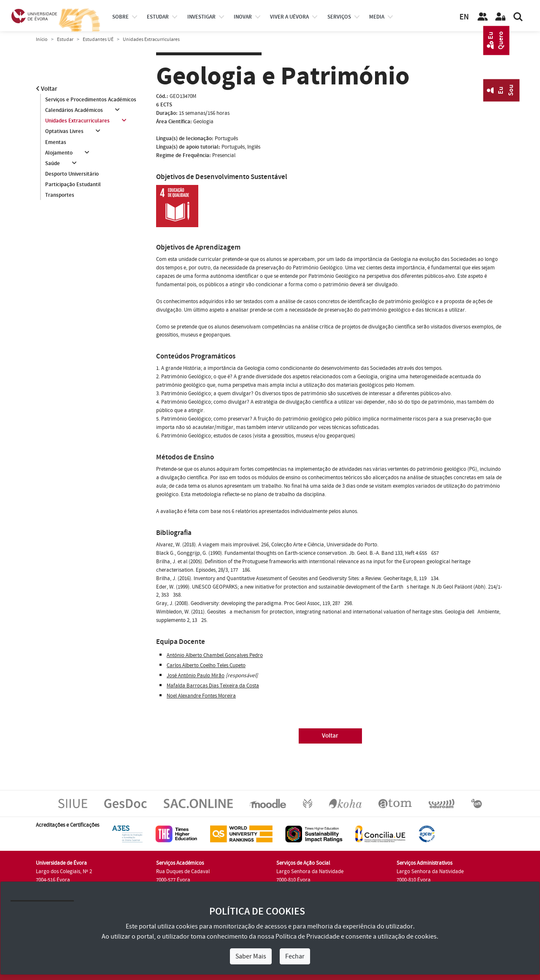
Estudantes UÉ (98, 39)
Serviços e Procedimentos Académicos (91, 100)
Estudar (65, 39)
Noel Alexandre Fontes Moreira (201, 696)
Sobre (120, 17)
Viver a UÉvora (289, 17)
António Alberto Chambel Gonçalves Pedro (215, 655)
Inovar (243, 17)
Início (42, 39)
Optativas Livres (64, 132)
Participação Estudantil (73, 185)
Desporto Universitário (72, 174)
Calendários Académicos (74, 110)
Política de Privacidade (308, 937)
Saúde (53, 163)
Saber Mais (251, 956)
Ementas (56, 142)
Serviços (339, 17)
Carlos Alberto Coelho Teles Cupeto (206, 665)
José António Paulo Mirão (196, 676)
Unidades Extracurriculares (77, 121)
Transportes (60, 195)
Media (377, 17)
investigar (201, 17)
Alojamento (59, 153)
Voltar (47, 89)
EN (464, 17)
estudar (158, 17)
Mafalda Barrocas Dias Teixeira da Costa (213, 686)
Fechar (295, 956)
